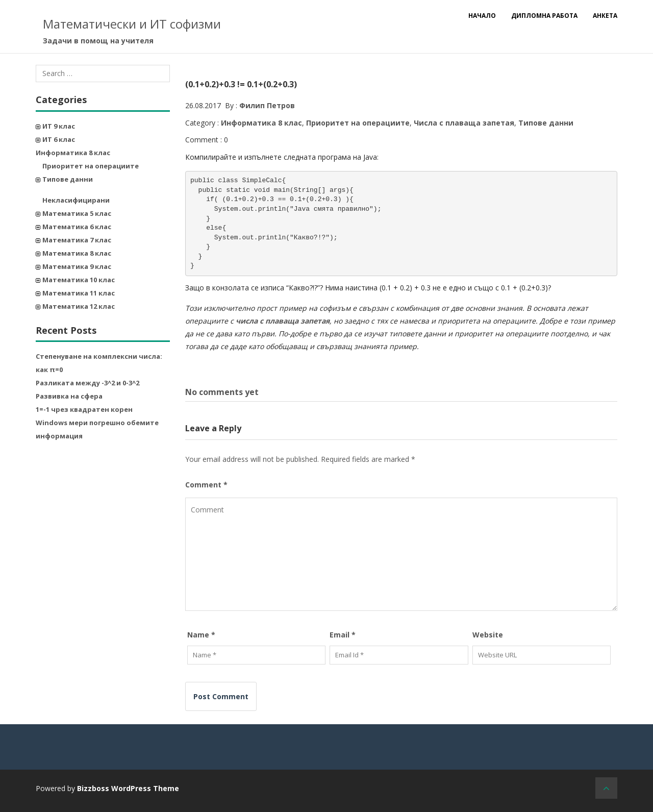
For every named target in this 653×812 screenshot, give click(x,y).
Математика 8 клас (77, 253)
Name (201, 635)
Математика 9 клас (77, 266)
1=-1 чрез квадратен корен (84, 409)
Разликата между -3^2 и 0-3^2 (87, 383)
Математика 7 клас (77, 240)
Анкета (605, 16)
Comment (206, 485)
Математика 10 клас (79, 280)
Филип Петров (267, 105)
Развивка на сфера (69, 396)
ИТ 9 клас (59, 126)
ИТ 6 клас (59, 139)
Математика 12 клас (79, 306)
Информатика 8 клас (73, 153)
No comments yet (222, 392)
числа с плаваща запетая (283, 321)
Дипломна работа (544, 16)
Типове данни (68, 179)
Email (343, 635)
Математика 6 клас (77, 227)
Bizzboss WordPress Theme (128, 788)
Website (488, 635)
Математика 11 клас (79, 293)
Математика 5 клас (77, 213)
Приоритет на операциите (91, 166)
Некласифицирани (76, 200)
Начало (482, 16)
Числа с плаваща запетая (464, 123)
